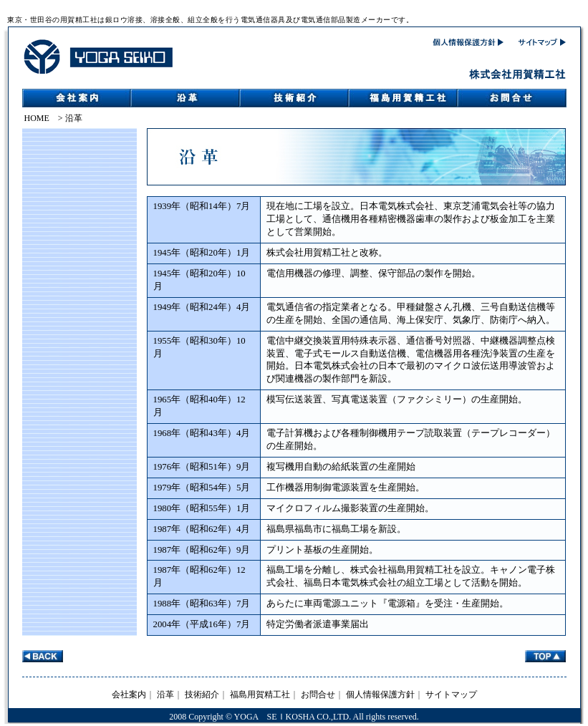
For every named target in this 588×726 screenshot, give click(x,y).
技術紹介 (202, 694)
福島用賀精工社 (260, 694)
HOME (37, 118)
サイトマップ (451, 694)
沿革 (165, 694)
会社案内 (129, 694)
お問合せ (318, 694)
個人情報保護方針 (380, 694)
